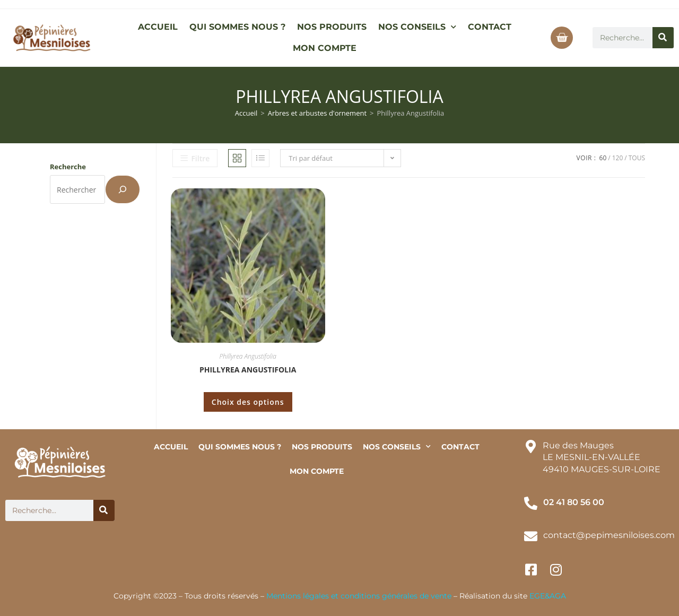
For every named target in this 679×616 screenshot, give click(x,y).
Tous (637, 158)
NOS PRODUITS (332, 27)
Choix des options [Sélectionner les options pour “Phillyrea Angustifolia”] (248, 402)
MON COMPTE (325, 48)
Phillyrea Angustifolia (248, 356)
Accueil (246, 113)
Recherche (68, 167)
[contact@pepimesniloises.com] (531, 536)
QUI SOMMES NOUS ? (237, 27)
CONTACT (490, 27)
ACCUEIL (158, 27)
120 (618, 158)
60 (603, 158)
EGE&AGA (548, 596)
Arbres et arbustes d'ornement (317, 113)
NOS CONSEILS (417, 27)
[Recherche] (123, 189)
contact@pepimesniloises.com (609, 535)
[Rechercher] (663, 38)
